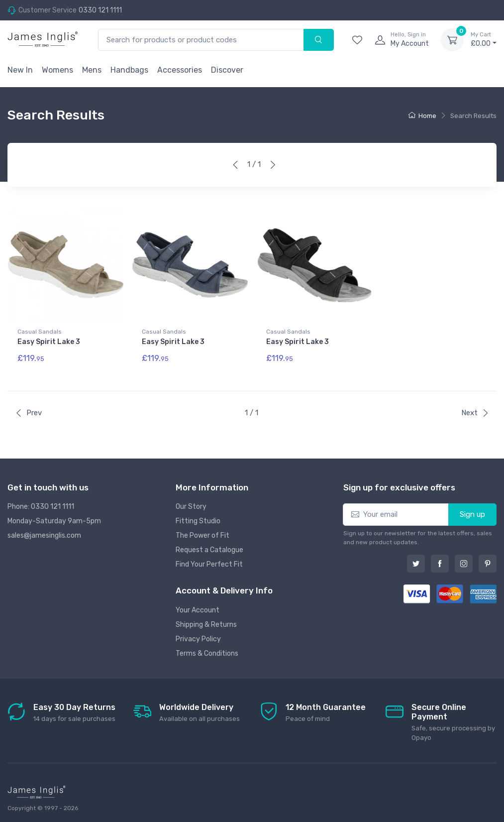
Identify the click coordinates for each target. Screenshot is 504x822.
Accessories (180, 70)
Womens (57, 70)
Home (422, 116)
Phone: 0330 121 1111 (41, 504)
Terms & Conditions (207, 651)
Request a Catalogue (209, 547)
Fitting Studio (198, 519)
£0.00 (484, 39)
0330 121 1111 (100, 10)
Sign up (472, 512)
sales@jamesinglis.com (44, 533)
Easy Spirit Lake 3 (49, 342)
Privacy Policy (198, 637)
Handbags (129, 70)
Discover (227, 70)
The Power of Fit (202, 533)
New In (20, 70)
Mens (92, 70)
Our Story (191, 504)
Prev (28, 410)
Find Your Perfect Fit (209, 562)
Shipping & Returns (206, 622)
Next (475, 410)
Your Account (198, 608)
